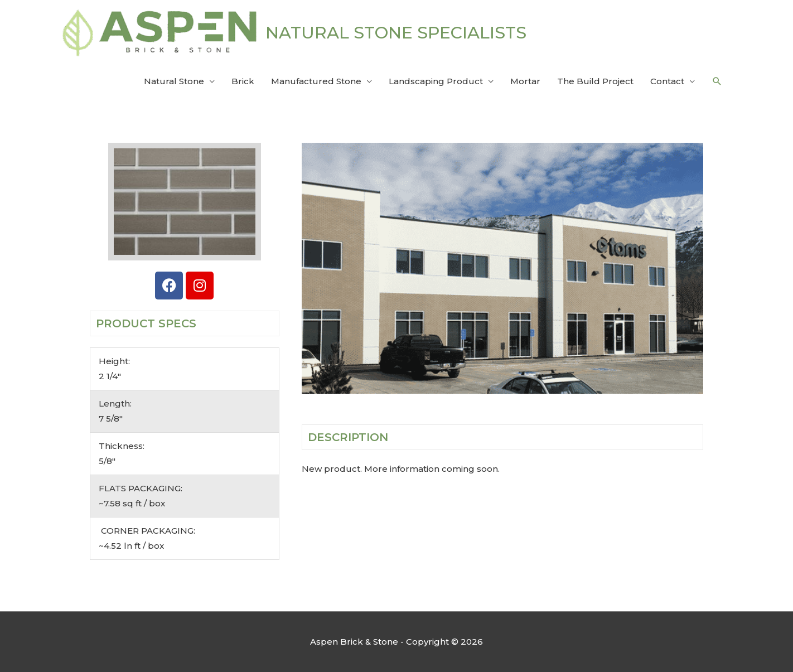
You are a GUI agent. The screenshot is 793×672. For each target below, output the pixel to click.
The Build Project (595, 81)
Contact (667, 81)
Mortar (525, 81)
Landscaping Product (436, 81)
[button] (717, 81)
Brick (243, 81)
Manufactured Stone (316, 81)
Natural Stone (174, 81)
